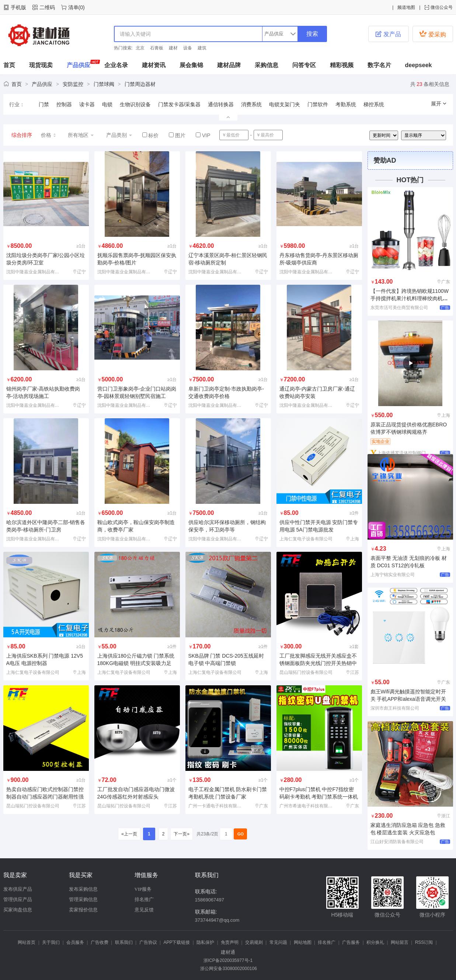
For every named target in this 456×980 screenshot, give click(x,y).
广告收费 (100, 942)
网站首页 (27, 942)
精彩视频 (342, 65)
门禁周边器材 (140, 84)
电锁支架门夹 (285, 104)
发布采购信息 (83, 889)
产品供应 (79, 65)
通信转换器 (221, 104)
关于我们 (51, 942)
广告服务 (351, 942)
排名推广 (144, 899)
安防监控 (73, 84)
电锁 (107, 104)
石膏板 (157, 48)
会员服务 (75, 942)
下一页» (182, 834)
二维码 (47, 7)
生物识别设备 (135, 104)
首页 (9, 65)
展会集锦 (191, 65)
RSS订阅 (424, 942)
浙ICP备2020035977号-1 (228, 960)
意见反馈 (144, 910)
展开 (439, 104)
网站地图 (303, 942)
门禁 (44, 104)
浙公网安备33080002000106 (228, 969)
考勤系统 (346, 104)
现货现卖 (41, 65)
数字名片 (379, 65)
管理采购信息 (83, 899)
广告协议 (148, 942)
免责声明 (230, 942)
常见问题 (278, 942)
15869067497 (210, 900)
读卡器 (87, 104)
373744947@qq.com (217, 920)
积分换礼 (375, 942)
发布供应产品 (18, 889)
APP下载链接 (177, 942)
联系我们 (124, 942)
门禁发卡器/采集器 (180, 104)
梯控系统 (374, 104)
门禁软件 (318, 104)
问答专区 (304, 65)
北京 (140, 48)
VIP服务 (143, 889)
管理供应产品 (18, 899)
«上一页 (129, 834)
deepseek (419, 65)
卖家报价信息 (83, 910)
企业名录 (116, 65)
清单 (73, 7)
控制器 (64, 104)
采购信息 (267, 65)
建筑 (202, 48)
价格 (49, 135)
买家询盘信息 (18, 910)
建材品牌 (229, 65)
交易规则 (254, 942)
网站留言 (400, 942)
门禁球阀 (104, 84)
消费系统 (251, 104)
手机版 (18, 7)
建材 (173, 48)
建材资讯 (154, 65)
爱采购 (432, 34)
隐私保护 (205, 942)
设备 (188, 48)
